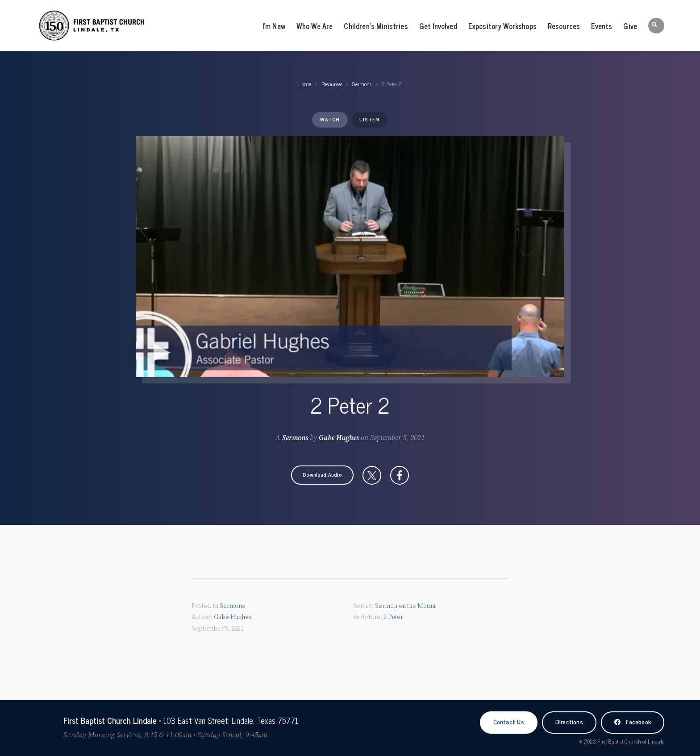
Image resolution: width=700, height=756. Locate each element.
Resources (564, 26)
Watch (330, 119)
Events (602, 26)
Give (630, 26)
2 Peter (393, 617)
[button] (656, 26)
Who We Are (315, 26)
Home (305, 84)
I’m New (274, 26)
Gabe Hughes (339, 438)
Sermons (362, 84)
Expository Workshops (502, 26)
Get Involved (438, 26)
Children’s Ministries (376, 26)
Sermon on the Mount (405, 606)
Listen (369, 119)
